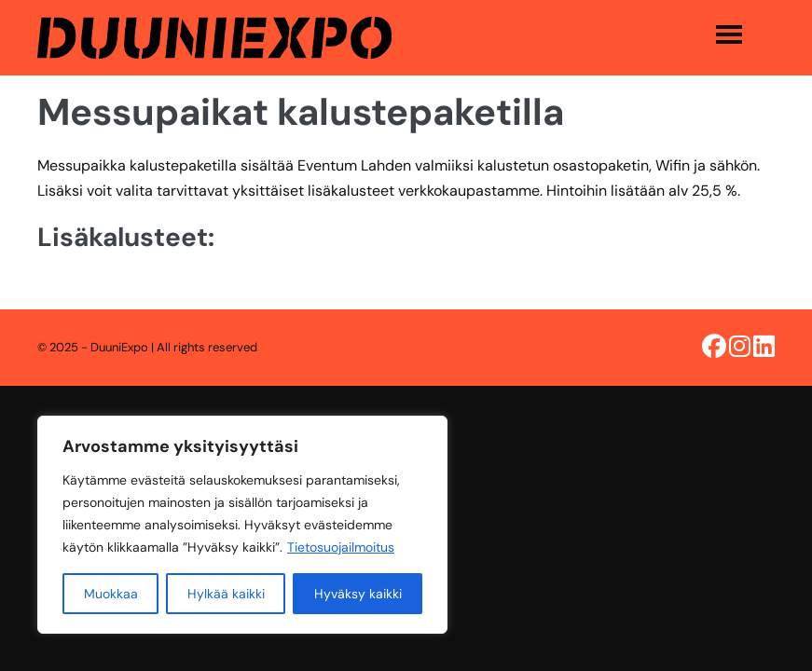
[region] (242, 525)
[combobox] (9, 419)
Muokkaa (111, 594)
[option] (9, 444)
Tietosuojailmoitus (341, 547)
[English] (9, 444)
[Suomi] (9, 419)
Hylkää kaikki (226, 594)
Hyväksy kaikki (358, 594)
